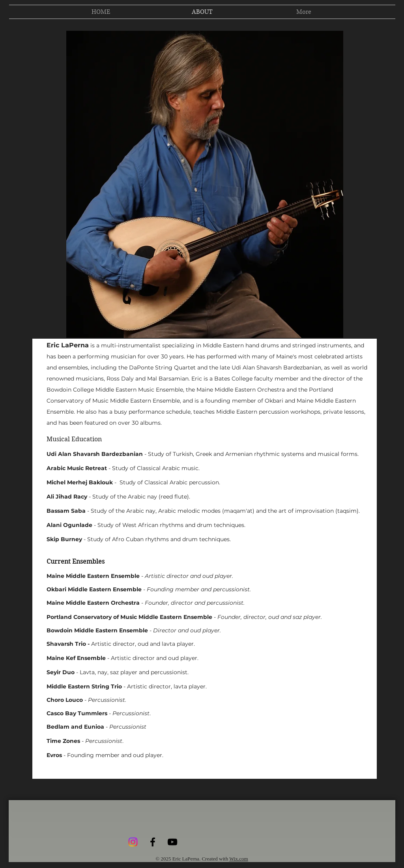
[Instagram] (133, 842)
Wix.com (239, 859)
